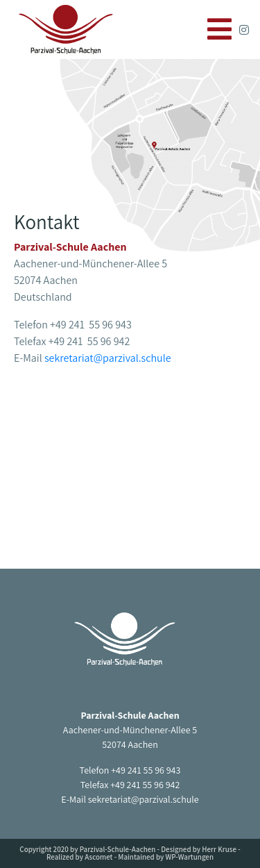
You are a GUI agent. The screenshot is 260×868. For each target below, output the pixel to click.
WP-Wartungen (190, 857)
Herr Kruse (219, 849)
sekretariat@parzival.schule (108, 358)
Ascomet (98, 857)
